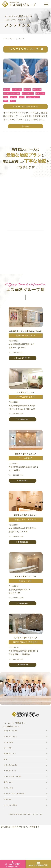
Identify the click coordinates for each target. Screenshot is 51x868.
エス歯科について (12, 804)
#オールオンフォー (12, 102)
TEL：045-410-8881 (19, 683)
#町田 (7, 111)
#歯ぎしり (8, 106)
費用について (10, 818)
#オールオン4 (10, 97)
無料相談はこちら (12, 784)
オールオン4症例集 (13, 844)
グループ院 (9, 778)
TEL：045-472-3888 (19, 556)
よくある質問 (10, 771)
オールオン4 (11, 750)
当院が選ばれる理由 (14, 798)
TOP (6, 791)
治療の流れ (9, 837)
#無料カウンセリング (34, 106)
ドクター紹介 (10, 824)
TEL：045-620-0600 (19, 493)
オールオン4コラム (13, 765)
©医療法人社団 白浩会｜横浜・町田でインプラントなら (26, 854)
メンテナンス (26, 39)
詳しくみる (26, 137)
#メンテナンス (28, 102)
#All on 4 (8, 92)
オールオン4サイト (11, 39)
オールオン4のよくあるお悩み (18, 831)
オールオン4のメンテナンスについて (26, 117)
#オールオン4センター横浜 (29, 97)
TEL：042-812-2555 (19, 620)
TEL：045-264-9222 (19, 366)
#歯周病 (19, 106)
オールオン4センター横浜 (16, 811)
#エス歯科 (34, 92)
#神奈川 (16, 111)
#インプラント (21, 92)
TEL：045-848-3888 (19, 429)
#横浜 (40, 102)
